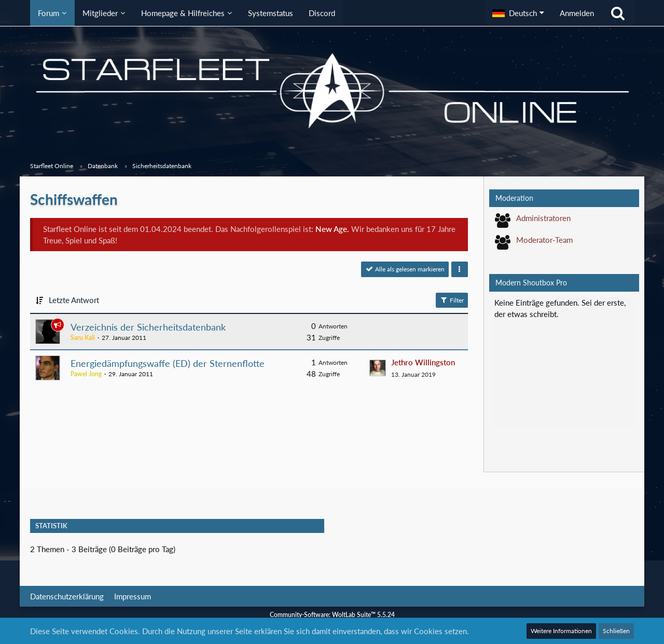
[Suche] (618, 13)
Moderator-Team (544, 240)
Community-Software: (332, 615)
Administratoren (543, 218)
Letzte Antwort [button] (74, 300)
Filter (452, 300)
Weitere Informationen (561, 631)
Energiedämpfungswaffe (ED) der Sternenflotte (168, 363)
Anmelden (577, 13)
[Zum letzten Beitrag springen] (378, 368)
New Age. (332, 229)
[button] (518, 13)
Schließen (616, 631)
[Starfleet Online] (332, 91)
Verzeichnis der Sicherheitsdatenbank (148, 327)
